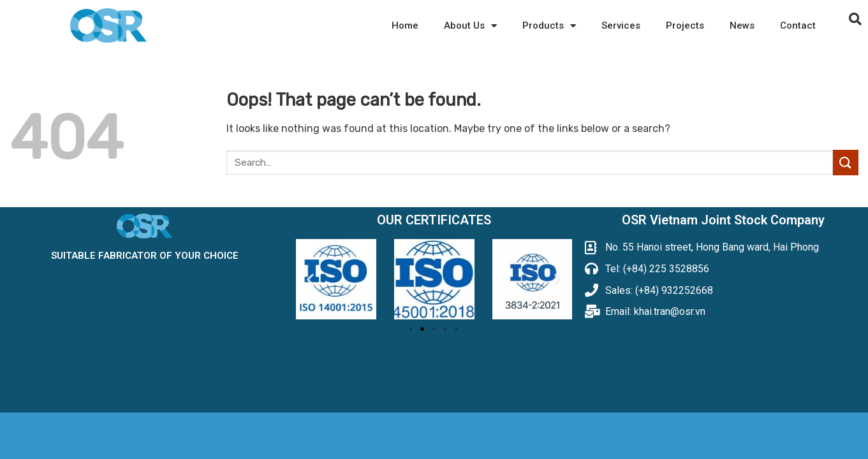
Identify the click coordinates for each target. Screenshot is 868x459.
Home (405, 25)
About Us (470, 26)
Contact (798, 25)
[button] (411, 329)
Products (549, 26)
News (742, 25)
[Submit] (846, 162)
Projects (685, 25)
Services (621, 25)
